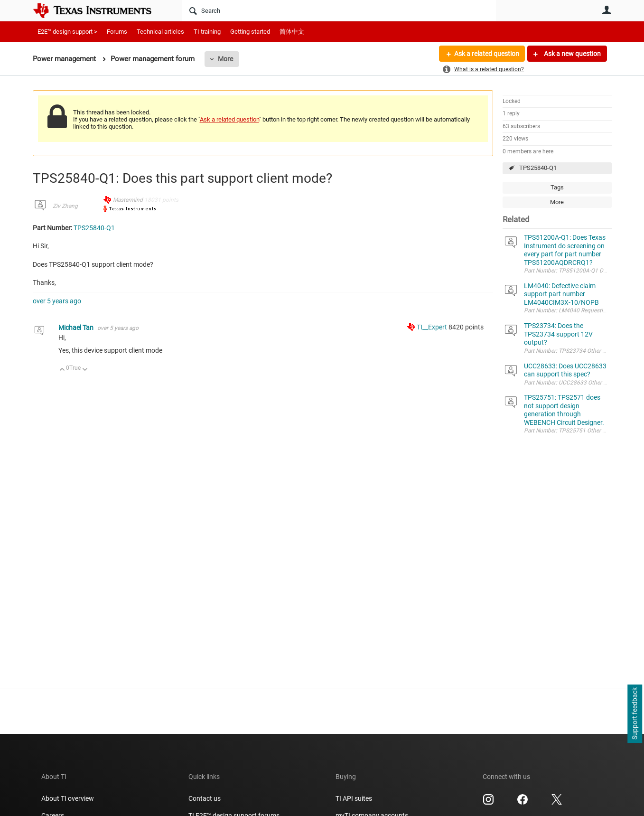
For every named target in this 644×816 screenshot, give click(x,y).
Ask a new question (572, 54)
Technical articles (160, 32)
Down (85, 370)
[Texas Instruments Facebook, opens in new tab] (523, 803)
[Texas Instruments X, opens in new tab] (557, 803)
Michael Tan (77, 328)
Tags (557, 187)
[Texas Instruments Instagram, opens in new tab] (488, 803)
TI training (207, 32)
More (225, 59)
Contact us (205, 798)
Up (62, 370)
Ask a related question (487, 54)
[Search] (339, 10)
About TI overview (68, 798)
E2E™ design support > (67, 32)
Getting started (250, 32)
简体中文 (292, 32)
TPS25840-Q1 (538, 168)
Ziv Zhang (65, 206)
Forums (117, 32)
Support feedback (635, 714)
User (607, 10)
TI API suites (354, 798)
